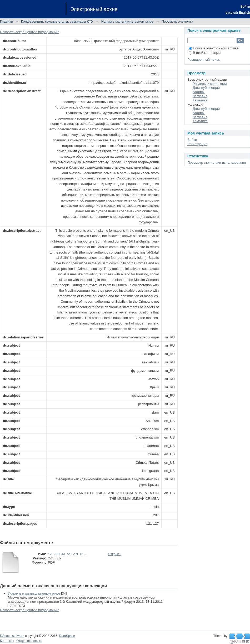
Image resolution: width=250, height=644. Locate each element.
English (244, 12)
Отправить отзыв (29, 641)
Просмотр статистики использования (217, 163)
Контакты (7, 641)
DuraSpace (67, 636)
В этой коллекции (205, 53)
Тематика (200, 100)
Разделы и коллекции (210, 84)
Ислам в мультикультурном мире (127, 21)
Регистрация (197, 144)
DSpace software (12, 636)
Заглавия (200, 96)
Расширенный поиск (203, 60)
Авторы (199, 92)
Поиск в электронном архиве (214, 48)
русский (232, 12)
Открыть (115, 554)
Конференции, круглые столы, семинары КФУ (57, 21)
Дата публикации (206, 88)
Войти (245, 6)
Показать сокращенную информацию (30, 32)
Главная (6, 21)
